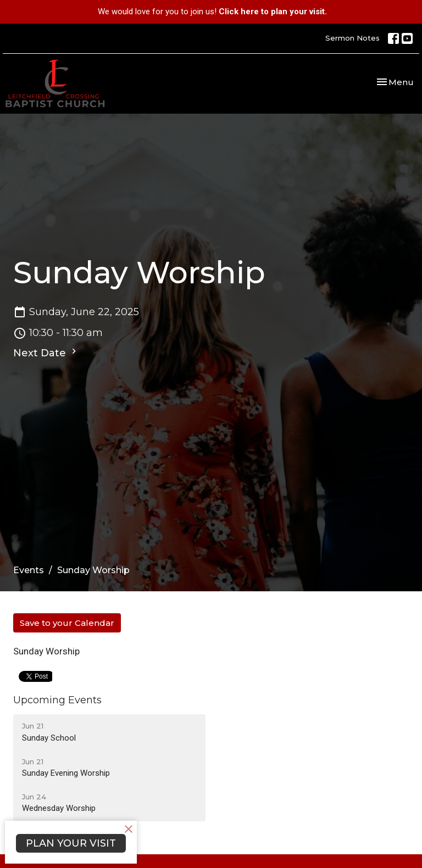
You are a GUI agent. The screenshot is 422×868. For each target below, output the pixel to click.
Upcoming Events (57, 700)
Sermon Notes (352, 38)
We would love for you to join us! (212, 12)
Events (29, 570)
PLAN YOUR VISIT (71, 843)
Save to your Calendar (67, 623)
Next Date (46, 352)
